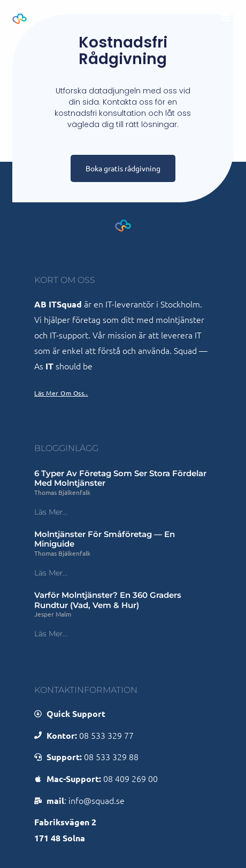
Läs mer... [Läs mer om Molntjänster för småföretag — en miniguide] (51, 573)
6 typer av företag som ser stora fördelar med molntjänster (120, 478)
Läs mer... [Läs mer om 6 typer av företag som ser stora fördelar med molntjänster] (51, 512)
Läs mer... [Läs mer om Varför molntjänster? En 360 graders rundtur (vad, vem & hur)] (51, 634)
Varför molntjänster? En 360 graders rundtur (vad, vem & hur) (108, 600)
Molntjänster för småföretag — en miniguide (105, 539)
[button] (226, 18)
